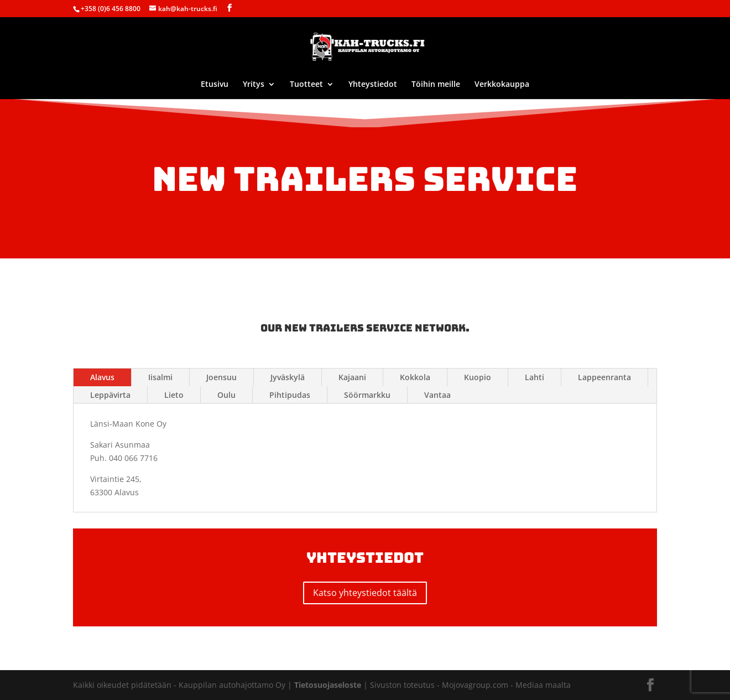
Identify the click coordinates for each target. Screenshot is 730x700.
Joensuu (221, 377)
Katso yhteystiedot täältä (365, 593)
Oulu (226, 395)
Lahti (535, 377)
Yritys (254, 85)
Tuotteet (306, 85)
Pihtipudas (290, 395)
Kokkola (415, 377)
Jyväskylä (288, 377)
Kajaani (352, 377)
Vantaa (437, 395)
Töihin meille (436, 85)
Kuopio (478, 377)
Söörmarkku (367, 395)
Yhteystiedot (373, 85)
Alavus (102, 377)
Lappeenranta (604, 377)
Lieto (174, 395)
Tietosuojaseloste (329, 685)
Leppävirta (110, 395)
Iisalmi (160, 377)
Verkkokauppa (502, 85)
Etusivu (215, 85)
